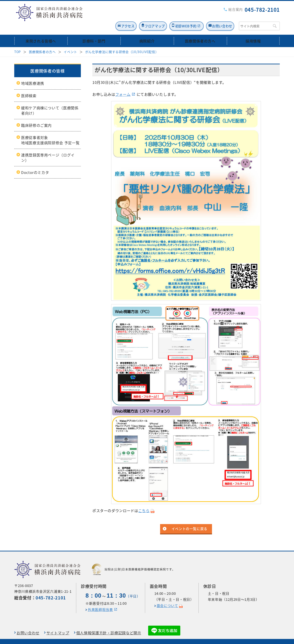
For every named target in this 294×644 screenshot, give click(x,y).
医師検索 (29, 85)
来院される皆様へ (41, 30)
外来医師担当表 (100, 599)
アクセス (105, 15)
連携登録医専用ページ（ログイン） (48, 147)
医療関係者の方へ (200, 30)
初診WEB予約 (176, 15)
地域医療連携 (33, 73)
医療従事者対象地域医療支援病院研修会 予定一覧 (50, 130)
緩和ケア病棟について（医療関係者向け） (50, 100)
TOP (18, 41)
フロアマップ (138, 15)
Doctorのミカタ (35, 162)
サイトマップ (58, 622)
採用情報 (253, 30)
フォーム (123, 84)
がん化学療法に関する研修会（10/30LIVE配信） (122, 41)
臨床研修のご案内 (36, 115)
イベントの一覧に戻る (189, 519)
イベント (70, 41)
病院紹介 (147, 30)
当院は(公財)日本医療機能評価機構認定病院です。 (133, 559)
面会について (167, 595)
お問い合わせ (220, 15)
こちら (144, 500)
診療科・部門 (94, 30)
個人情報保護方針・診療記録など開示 (109, 622)
